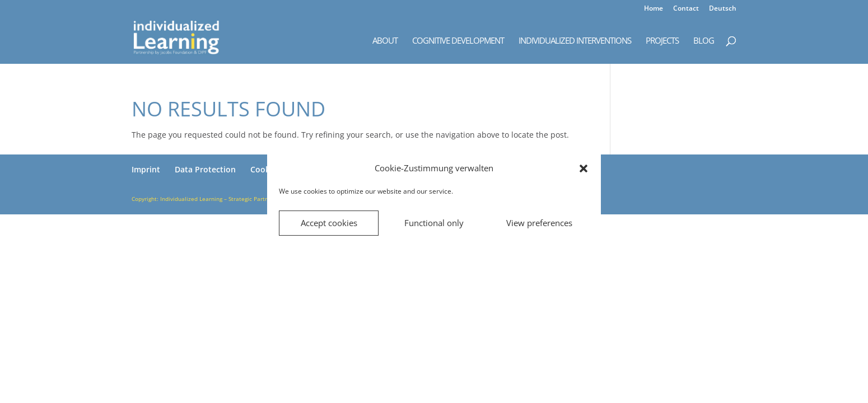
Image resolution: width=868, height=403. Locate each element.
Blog (704, 41)
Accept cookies (329, 223)
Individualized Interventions (575, 41)
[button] (584, 168)
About (385, 41)
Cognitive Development (458, 41)
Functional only (434, 223)
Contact (686, 9)
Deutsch (723, 9)
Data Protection (205, 169)
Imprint (146, 169)
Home (654, 9)
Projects (662, 41)
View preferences (539, 223)
